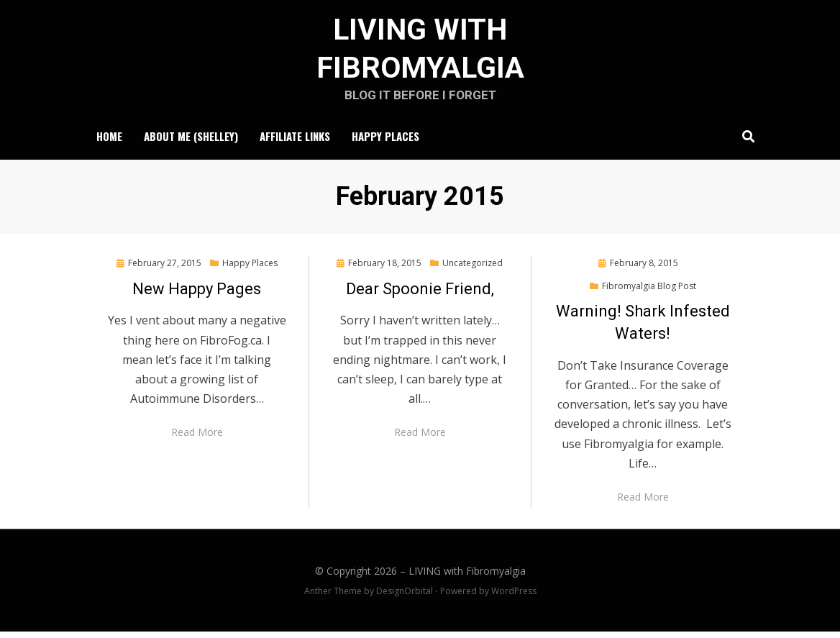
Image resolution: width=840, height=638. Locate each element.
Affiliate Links (295, 142)
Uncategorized (472, 269)
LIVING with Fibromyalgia (467, 578)
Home (109, 142)
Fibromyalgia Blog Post (649, 292)
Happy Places (385, 142)
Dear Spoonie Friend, (420, 295)
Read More (197, 439)
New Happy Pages (197, 295)
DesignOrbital (405, 598)
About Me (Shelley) (191, 142)
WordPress (514, 598)
